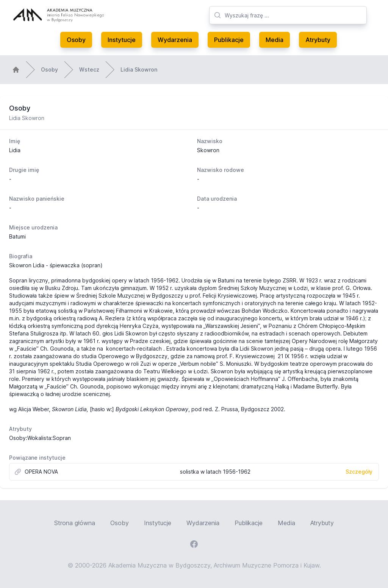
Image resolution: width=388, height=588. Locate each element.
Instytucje (122, 40)
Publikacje (229, 40)
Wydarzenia (175, 40)
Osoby (76, 40)
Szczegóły (359, 472)
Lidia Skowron (139, 69)
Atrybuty (318, 40)
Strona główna (75, 523)
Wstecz (89, 69)
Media (275, 40)
